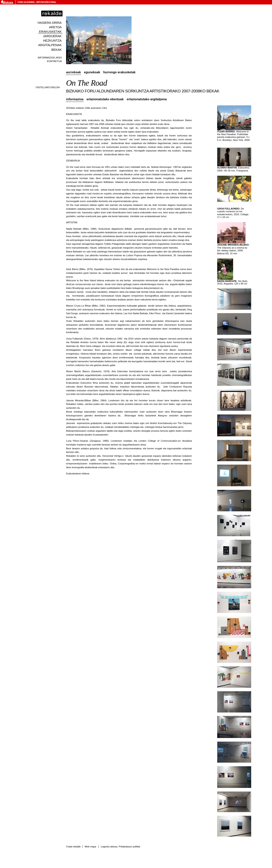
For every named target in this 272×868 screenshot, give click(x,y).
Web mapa (90, 847)
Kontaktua (54, 61)
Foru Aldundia (26, 2)
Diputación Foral (46, 2)
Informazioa (75, 99)
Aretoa (55, 27)
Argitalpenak (50, 45)
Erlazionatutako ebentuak (105, 99)
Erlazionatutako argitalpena (147, 99)
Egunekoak (92, 72)
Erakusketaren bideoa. (78, 474)
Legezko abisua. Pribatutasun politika (120, 847)
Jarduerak (52, 36)
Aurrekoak (74, 72)
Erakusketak (50, 32)
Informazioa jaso (50, 57)
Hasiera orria (50, 23)
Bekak (57, 50)
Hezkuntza (52, 41)
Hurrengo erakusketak (119, 72)
